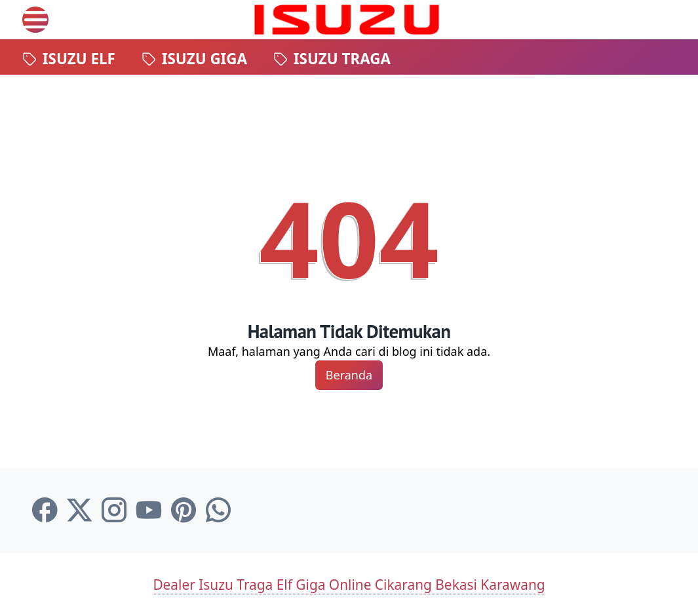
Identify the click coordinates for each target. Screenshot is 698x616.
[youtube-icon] (149, 510)
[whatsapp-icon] (218, 510)
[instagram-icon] (114, 510)
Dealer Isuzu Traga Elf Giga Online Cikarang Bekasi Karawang (349, 584)
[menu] (35, 20)
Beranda (349, 375)
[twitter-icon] (79, 510)
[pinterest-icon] (184, 510)
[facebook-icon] (45, 510)
